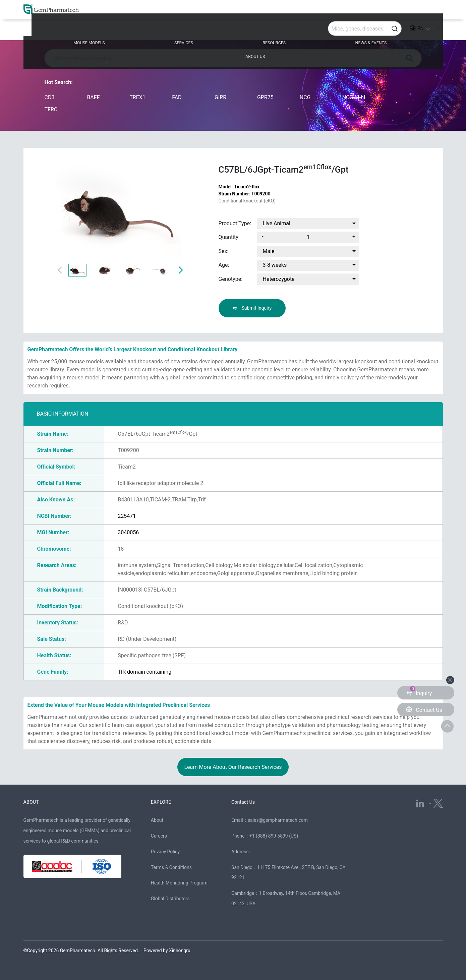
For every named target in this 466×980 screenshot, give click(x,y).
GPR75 (265, 97)
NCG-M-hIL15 (357, 97)
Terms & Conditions (171, 867)
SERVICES (154, 31)
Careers (159, 836)
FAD (177, 97)
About (157, 820)
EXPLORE (162, 802)
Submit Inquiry (252, 308)
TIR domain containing (144, 672)
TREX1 (137, 97)
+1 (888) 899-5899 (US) (274, 836)
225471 (127, 516)
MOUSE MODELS (70, 31)
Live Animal (276, 223)
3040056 (128, 532)
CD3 (50, 97)
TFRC (51, 109)
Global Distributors (170, 899)
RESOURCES (232, 31)
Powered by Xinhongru (167, 951)
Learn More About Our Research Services (233, 767)
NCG (305, 97)
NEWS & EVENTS (319, 31)
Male (268, 251)
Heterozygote (278, 279)
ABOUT (32, 802)
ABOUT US (404, 31)
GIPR (220, 97)
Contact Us (245, 802)
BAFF (93, 97)
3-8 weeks (275, 265)
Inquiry (419, 691)
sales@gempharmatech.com (278, 820)
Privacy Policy (165, 852)
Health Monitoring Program (179, 883)
